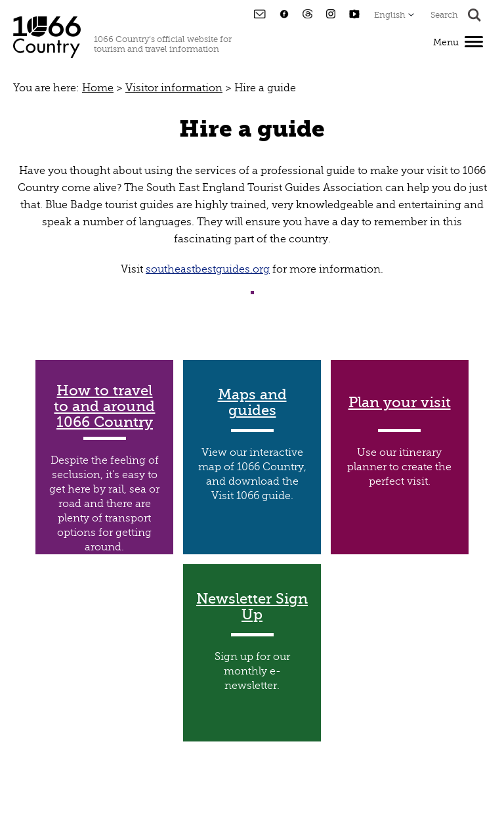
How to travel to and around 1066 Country (104, 407)
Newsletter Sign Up (252, 607)
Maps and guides (252, 403)
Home (98, 88)
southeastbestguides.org (208, 269)
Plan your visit (400, 403)
